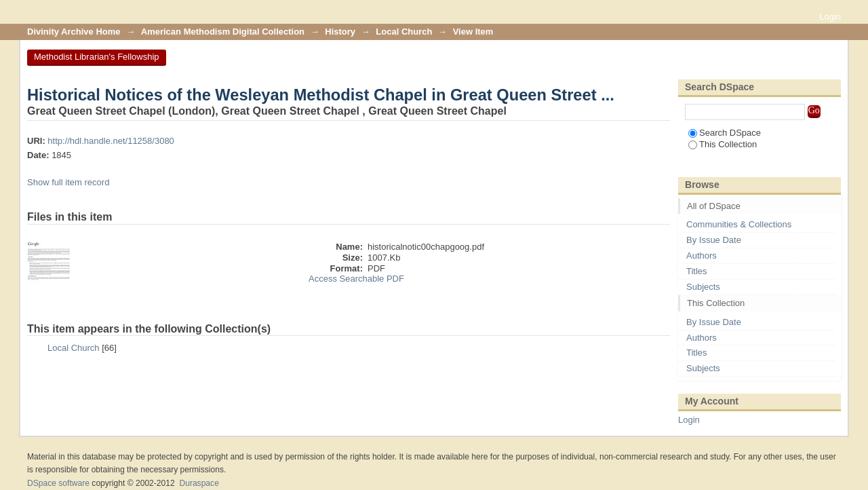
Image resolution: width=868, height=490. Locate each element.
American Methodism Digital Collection (223, 32)
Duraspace (199, 483)
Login (830, 17)
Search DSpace (725, 133)
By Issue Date (714, 240)
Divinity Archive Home (74, 32)
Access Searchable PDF (356, 279)
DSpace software (58, 483)
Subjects (703, 287)
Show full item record (68, 182)
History (340, 32)
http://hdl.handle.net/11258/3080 (111, 141)
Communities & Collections (739, 224)
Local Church (404, 32)
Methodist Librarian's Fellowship (97, 57)
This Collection (723, 144)
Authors (702, 256)
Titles (697, 271)
